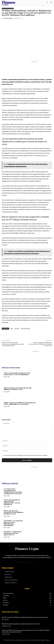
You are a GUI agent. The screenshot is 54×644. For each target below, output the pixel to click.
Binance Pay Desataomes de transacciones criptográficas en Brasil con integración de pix (13, 344)
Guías (12, 329)
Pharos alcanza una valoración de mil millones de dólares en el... (17, 389)
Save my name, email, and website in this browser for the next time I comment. (26, 455)
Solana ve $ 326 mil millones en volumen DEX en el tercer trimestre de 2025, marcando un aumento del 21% (26, 631)
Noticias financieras (25, 329)
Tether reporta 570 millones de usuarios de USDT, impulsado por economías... (20, 404)
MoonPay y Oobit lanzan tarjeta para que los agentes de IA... (13, 533)
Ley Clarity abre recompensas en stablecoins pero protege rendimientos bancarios (13, 491)
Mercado (17, 329)
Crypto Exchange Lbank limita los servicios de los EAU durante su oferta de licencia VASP (40, 344)
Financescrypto (8, 18)
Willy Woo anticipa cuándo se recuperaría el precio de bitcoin (21, 624)
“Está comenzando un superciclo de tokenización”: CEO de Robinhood (17, 374)
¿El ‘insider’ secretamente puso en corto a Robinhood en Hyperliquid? (13, 523)
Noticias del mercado (8, 9)
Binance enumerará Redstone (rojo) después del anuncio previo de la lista (25, 617)
